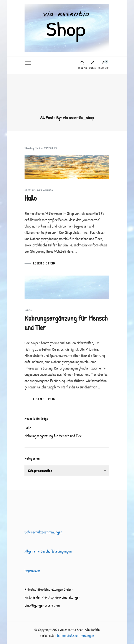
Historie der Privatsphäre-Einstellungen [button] (52, 597)
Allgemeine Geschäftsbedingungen (48, 551)
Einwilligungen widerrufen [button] (42, 605)
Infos (28, 310)
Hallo (31, 198)
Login (93, 65)
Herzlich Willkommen (39, 190)
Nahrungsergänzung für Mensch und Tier (66, 323)
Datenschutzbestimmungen (43, 532)
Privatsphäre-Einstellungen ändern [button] (49, 589)
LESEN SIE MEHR (44, 263)
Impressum (32, 571)
